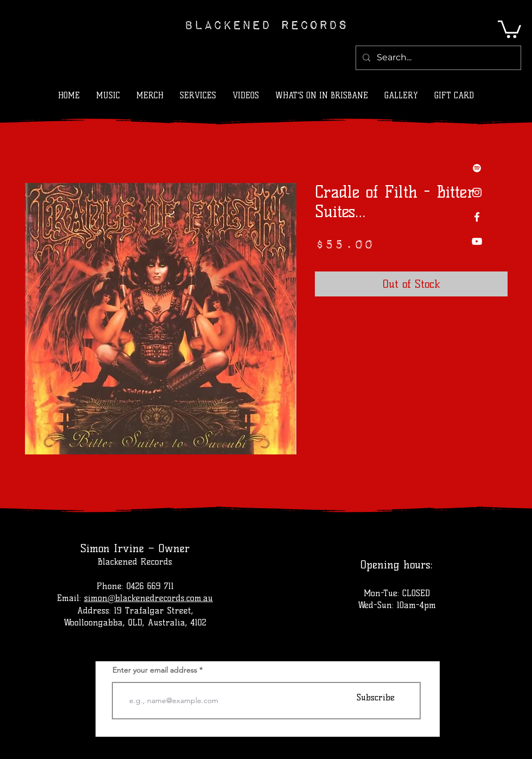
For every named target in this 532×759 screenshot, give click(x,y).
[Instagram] (477, 192)
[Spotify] (477, 168)
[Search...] (437, 58)
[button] (509, 28)
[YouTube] (477, 241)
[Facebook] (477, 217)
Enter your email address (155, 670)
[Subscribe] (376, 697)
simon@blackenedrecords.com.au (149, 598)
